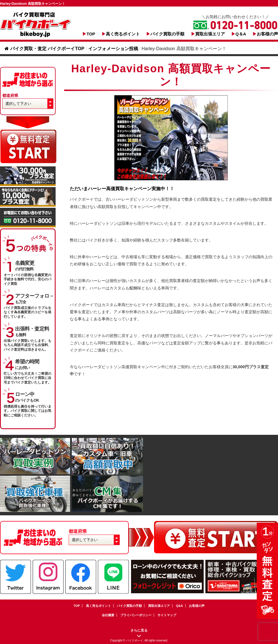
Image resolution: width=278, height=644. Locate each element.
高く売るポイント (123, 34)
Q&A (179, 606)
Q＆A (241, 34)
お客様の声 (267, 34)
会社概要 (108, 615)
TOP (91, 34)
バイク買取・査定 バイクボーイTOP (44, 49)
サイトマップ (167, 615)
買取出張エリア (210, 34)
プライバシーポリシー (136, 615)
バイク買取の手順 (167, 34)
